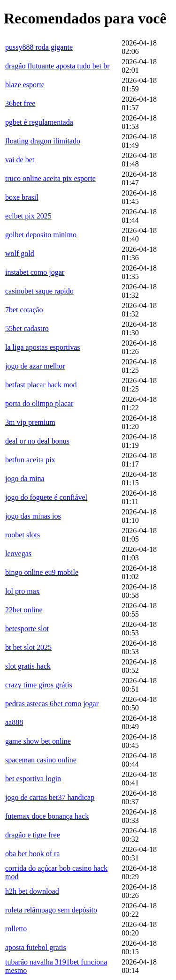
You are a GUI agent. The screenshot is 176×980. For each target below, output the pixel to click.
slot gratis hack (28, 666)
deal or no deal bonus (37, 441)
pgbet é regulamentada (39, 122)
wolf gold (20, 253)
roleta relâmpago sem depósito (51, 910)
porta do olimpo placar (39, 403)
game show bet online (38, 741)
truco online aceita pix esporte (50, 178)
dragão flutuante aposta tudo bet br (57, 66)
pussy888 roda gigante (39, 47)
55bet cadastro (27, 328)
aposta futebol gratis (36, 947)
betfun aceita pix (30, 460)
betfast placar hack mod (41, 385)
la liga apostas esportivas (43, 347)
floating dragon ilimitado (43, 141)
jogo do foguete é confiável (46, 497)
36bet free (20, 103)
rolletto (16, 929)
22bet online (24, 610)
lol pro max (23, 591)
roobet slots (23, 535)
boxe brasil (22, 197)
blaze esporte (25, 85)
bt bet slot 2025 (28, 647)
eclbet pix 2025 (28, 216)
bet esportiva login (33, 779)
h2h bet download (32, 891)
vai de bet (20, 160)
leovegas (18, 554)
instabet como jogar (35, 272)
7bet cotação (24, 310)
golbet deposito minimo (41, 235)
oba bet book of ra (32, 854)
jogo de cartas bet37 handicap (50, 797)
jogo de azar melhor (35, 366)
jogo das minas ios (33, 516)
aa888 (14, 722)
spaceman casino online (41, 760)
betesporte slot (27, 629)
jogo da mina (25, 479)
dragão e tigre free (33, 835)
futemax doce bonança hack (47, 816)
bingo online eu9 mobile (42, 572)
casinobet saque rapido (39, 291)
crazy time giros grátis (39, 685)
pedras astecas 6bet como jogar (52, 704)
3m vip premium (30, 422)
